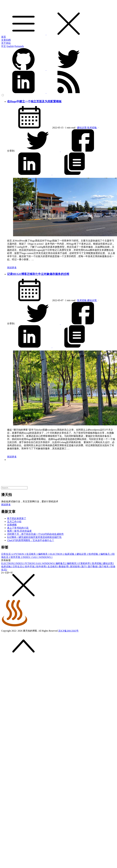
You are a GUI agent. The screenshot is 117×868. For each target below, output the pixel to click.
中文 (4, 46)
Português (19, 46)
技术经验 (92, 128)
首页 (4, 37)
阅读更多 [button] (6, 505)
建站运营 (82, 128)
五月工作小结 (14, 522)
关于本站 (6, 43)
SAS (36, 557)
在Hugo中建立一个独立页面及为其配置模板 (34, 101)
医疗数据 (94, 566)
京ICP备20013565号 (68, 631)
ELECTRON (57, 554)
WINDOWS (46, 557)
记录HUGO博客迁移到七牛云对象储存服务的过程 (38, 274)
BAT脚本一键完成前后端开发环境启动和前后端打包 (34, 537)
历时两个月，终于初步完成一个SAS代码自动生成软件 (35, 534)
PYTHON (20, 554)
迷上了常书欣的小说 (18, 528)
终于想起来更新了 (17, 518)
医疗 (85, 566)
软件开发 (17, 557)
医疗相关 (105, 566)
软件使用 (42, 566)
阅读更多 (12, 268)
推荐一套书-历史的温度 (19, 531)
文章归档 (6, 40)
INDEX (27, 557)
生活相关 (32, 554)
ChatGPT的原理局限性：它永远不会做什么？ (31, 540)
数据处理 (64, 566)
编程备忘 (106, 554)
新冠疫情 (76, 566)
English (10, 46)
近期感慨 (12, 525)
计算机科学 (85, 563)
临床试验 (71, 554)
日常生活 (8, 554)
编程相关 (44, 554)
